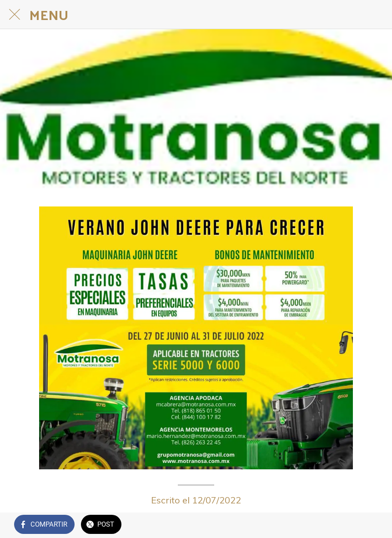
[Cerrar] (15, 15)
